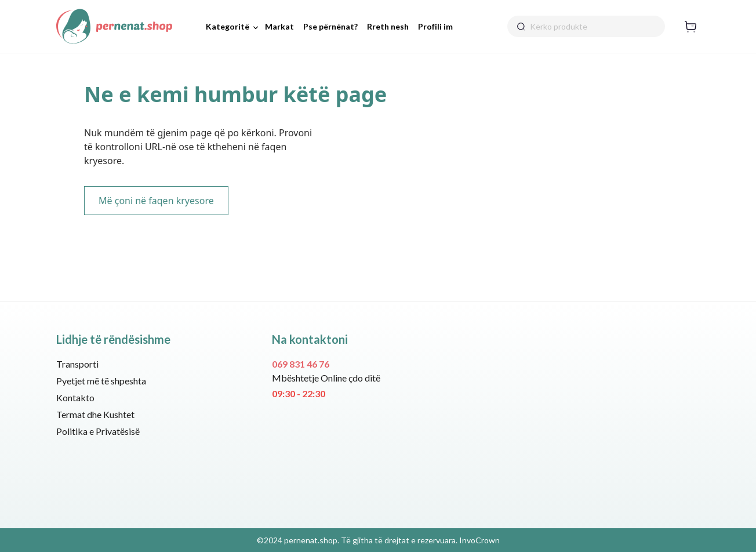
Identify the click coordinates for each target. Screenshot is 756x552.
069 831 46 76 (301, 364)
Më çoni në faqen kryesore (156, 201)
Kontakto (75, 397)
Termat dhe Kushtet (95, 414)
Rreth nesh (388, 26)
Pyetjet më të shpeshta (101, 381)
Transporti (77, 364)
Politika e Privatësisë (98, 431)
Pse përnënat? (330, 26)
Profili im (435, 26)
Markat (279, 26)
